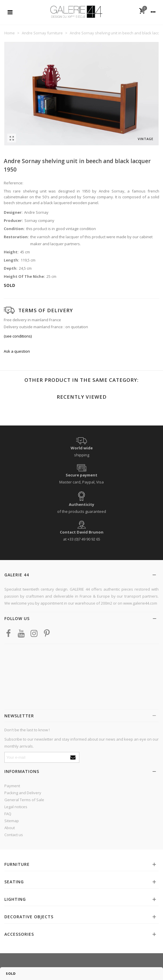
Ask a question (17, 351)
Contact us (14, 835)
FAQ (8, 814)
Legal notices (16, 807)
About (10, 828)
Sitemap (12, 821)
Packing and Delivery (23, 793)
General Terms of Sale (24, 800)
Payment (12, 786)
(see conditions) (18, 336)
